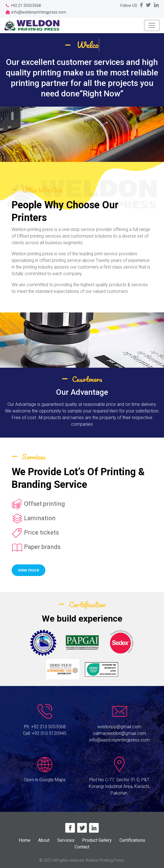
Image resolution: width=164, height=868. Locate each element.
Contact (82, 847)
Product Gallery (97, 840)
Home (25, 840)
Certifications (132, 840)
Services (66, 840)
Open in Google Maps (45, 780)
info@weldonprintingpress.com (119, 740)
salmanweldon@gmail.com (119, 733)
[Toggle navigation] (152, 25)
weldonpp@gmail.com (119, 727)
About (44, 840)
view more (28, 570)
